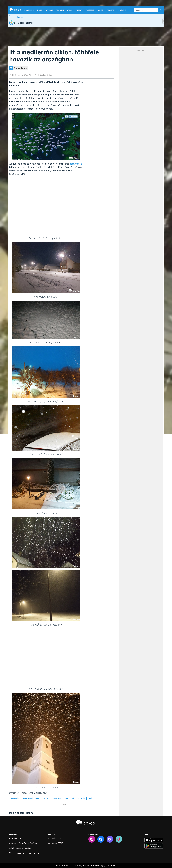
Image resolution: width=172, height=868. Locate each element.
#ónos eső (69, 798)
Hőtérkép (49, 10)
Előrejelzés (29, 10)
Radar (70, 10)
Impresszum (15, 838)
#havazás (15, 798)
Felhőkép (60, 10)
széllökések (76, 164)
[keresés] (146, 10)
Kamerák (79, 10)
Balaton (100, 10)
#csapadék (56, 798)
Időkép (40, 10)
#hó (46, 798)
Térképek (111, 10)
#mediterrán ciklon (32, 798)
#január (81, 798)
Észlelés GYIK (55, 838)
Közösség (90, 10)
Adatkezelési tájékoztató (20, 848)
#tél (91, 798)
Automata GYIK (55, 843)
